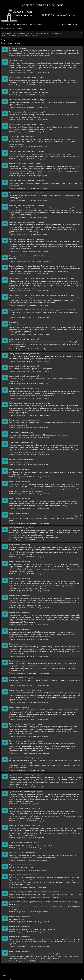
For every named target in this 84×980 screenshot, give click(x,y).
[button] (9, 24)
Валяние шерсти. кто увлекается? (22, 459)
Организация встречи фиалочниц (21, 432)
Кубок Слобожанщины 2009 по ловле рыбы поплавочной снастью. (34, 892)
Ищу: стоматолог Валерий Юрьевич (22, 853)
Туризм (45, 159)
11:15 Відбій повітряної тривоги (60, 15)
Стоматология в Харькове (18, 48)
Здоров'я (47, 56)
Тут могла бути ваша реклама (42, 5)
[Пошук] (81, 24)
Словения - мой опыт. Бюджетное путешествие (27, 151)
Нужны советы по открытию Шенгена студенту (26, 164)
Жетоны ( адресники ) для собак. (21, 528)
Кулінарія (45, 702)
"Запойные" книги (15, 60)
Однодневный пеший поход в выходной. (24, 339)
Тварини (45, 540)
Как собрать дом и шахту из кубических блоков (20, 35)
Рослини (46, 85)
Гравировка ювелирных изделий (21, 678)
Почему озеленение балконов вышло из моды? (27, 77)
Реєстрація (19, 28)
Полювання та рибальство (51, 897)
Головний (47, 261)
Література (46, 73)
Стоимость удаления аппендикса (21, 137)
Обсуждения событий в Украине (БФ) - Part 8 (26, 256)
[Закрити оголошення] (81, 33)
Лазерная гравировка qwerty (19, 469)
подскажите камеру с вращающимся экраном (26, 758)
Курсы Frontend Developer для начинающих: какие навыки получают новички (31, 33)
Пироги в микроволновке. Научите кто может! (26, 690)
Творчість (47, 465)
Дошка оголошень (36, 24)
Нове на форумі (19, 24)
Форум (5, 24)
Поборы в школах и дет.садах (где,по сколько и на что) (29, 403)
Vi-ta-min (12, 56)
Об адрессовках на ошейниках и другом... (25, 842)
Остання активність (7, 28)
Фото (44, 770)
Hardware (46, 477)
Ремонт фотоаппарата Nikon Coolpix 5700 (24, 809)
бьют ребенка (14, 322)
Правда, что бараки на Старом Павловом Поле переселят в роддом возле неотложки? (42, 266)
